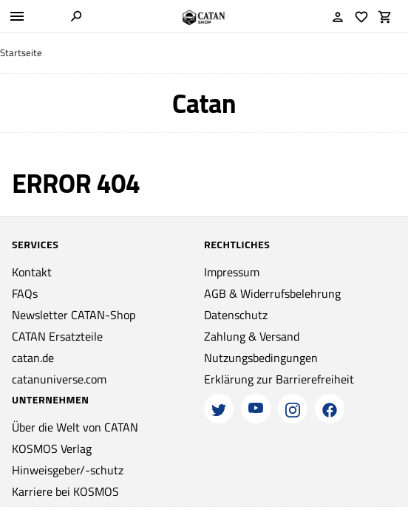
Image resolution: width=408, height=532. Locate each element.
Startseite (21, 53)
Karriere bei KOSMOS (65, 491)
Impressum (232, 272)
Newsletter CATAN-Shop (74, 315)
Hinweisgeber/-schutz (68, 470)
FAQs (25, 293)
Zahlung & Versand (252, 336)
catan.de (33, 358)
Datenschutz (236, 315)
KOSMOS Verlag (52, 449)
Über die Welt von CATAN (75, 427)
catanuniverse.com (59, 379)
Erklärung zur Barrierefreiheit (279, 379)
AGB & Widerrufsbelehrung (272, 293)
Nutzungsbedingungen (261, 358)
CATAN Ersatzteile (57, 336)
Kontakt (32, 272)
